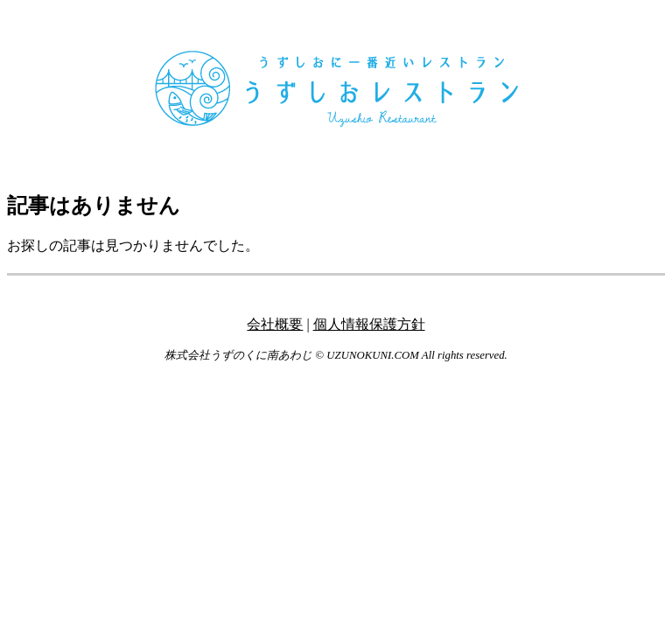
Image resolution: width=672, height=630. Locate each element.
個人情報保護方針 (369, 324)
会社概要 (275, 324)
